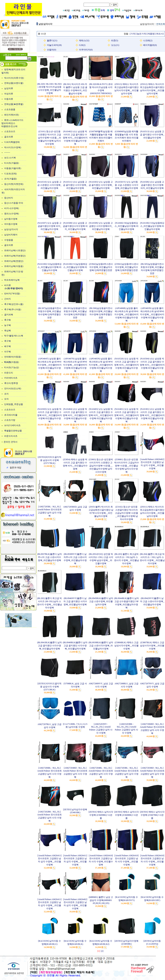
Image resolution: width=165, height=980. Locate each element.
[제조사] (160, 34)
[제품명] (151, 34)
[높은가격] (141, 34)
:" (23, 15)
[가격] (133, 34)
